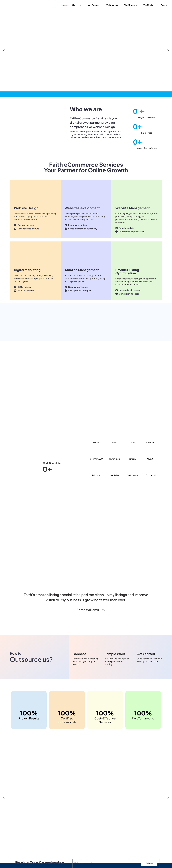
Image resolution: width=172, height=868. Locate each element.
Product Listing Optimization (127, 271)
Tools (164, 5)
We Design (93, 5)
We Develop (112, 5)
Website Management (133, 208)
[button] (77, 5)
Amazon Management (82, 270)
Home (64, 5)
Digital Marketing (27, 270)
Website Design (26, 208)
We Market (149, 5)
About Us (77, 5)
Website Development (82, 208)
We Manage (131, 5)
